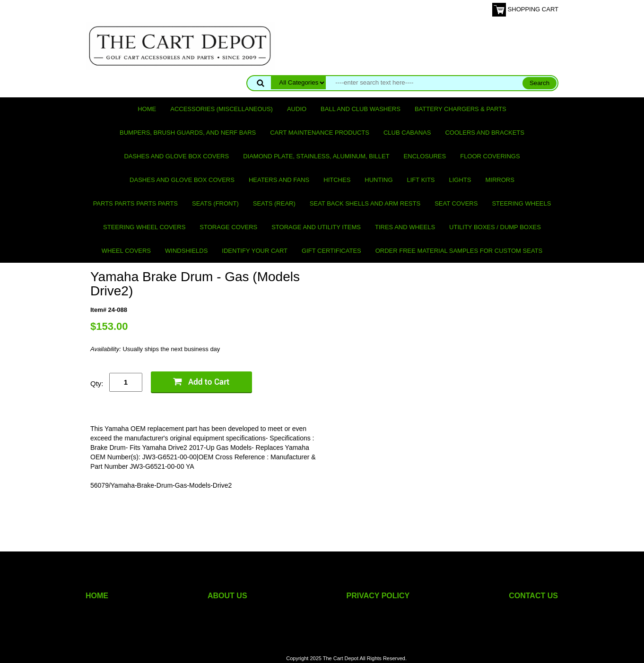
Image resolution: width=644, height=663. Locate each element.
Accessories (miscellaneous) (222, 109)
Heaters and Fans (279, 180)
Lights (460, 180)
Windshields (186, 251)
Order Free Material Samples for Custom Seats (459, 251)
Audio (297, 109)
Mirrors (500, 180)
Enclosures (425, 156)
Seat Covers (456, 203)
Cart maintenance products (320, 133)
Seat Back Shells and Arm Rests (365, 203)
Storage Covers (228, 227)
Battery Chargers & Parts (461, 109)
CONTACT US (533, 596)
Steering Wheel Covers (144, 227)
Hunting (379, 180)
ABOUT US (227, 596)
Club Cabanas (407, 133)
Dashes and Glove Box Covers (176, 156)
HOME (97, 596)
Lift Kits (421, 180)
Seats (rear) (274, 203)
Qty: (97, 383)
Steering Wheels (521, 203)
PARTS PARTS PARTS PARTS (135, 203)
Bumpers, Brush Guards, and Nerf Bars (188, 133)
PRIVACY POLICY (378, 596)
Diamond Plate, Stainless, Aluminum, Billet (316, 156)
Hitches (337, 180)
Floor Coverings (490, 156)
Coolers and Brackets (485, 133)
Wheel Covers (126, 251)
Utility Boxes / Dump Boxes (495, 227)
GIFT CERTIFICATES (331, 251)
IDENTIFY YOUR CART (255, 251)
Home (147, 109)
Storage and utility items (316, 227)
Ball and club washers (361, 109)
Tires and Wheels (405, 227)
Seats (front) (215, 203)
